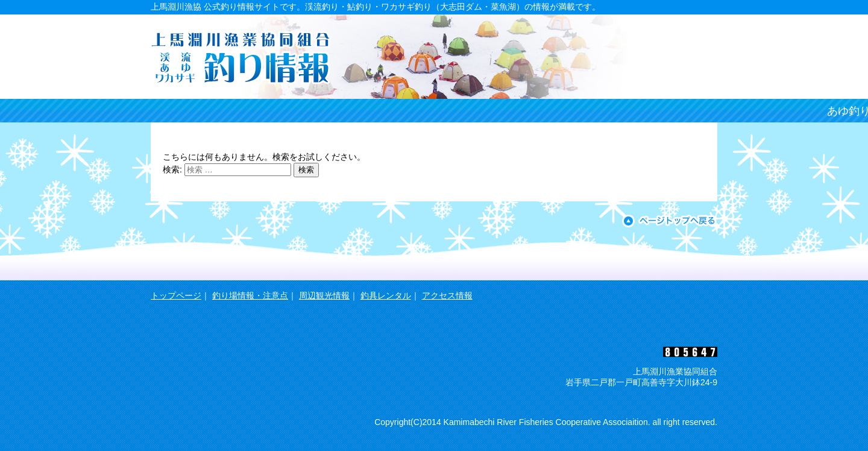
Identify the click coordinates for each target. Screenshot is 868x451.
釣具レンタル (386, 295)
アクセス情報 (447, 295)
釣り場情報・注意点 (250, 295)
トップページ (176, 295)
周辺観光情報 (324, 295)
